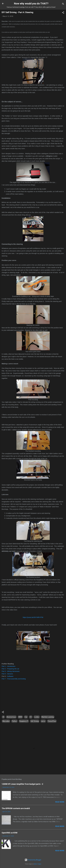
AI (3, 717)
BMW (20, 717)
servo (43, 721)
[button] (63, 13)
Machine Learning (48, 717)
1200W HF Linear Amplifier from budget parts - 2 (22, 784)
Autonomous (11, 717)
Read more (60, 802)
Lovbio (37, 717)
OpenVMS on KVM (10, 833)
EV (31, 717)
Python (14, 721)
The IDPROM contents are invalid (16, 808)
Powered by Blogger (33, 860)
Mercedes (6, 721)
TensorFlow (52, 721)
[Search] (63, 4)
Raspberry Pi (24, 721)
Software (10, 676)
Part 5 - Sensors (7, 674)
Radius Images (38, 864)
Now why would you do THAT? (31, 4)
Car (26, 717)
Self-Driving (35, 721)
